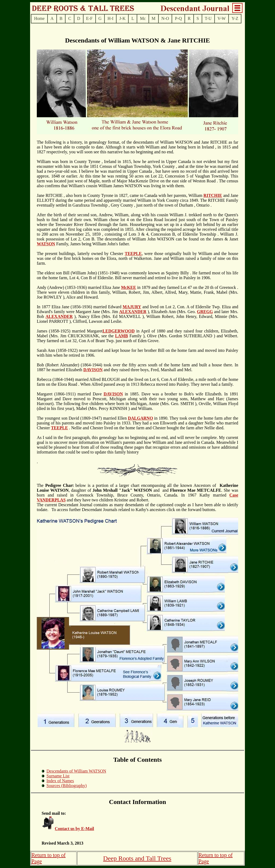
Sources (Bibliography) (67, 786)
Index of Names (60, 781)
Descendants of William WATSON (76, 771)
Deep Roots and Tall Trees (137, 858)
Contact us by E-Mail (74, 829)
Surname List (58, 776)
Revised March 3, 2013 (62, 843)
